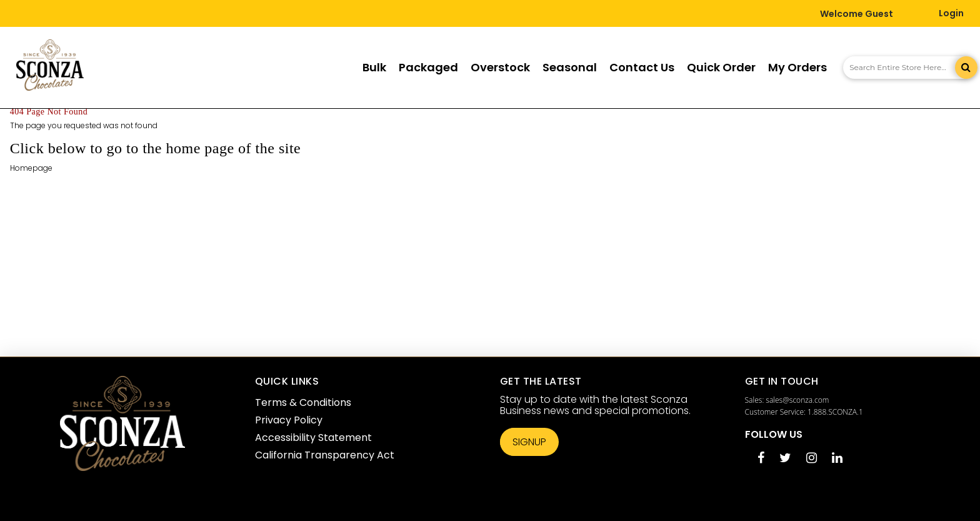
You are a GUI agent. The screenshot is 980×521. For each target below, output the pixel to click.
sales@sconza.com (797, 400)
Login (951, 13)
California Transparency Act (325, 455)
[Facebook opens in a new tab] (761, 459)
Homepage (31, 168)
